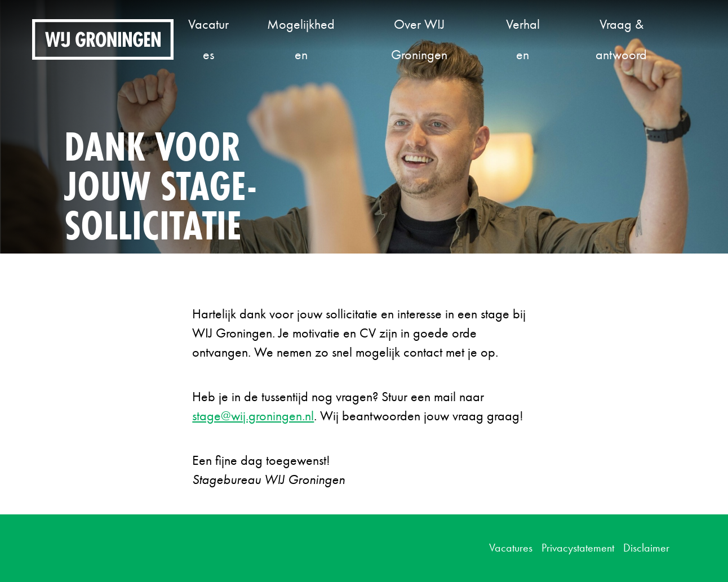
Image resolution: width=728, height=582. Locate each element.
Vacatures (208, 39)
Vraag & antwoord (621, 39)
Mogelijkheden (301, 39)
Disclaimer (646, 548)
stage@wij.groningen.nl (253, 416)
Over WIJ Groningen (419, 39)
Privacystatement (578, 548)
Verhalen (523, 39)
